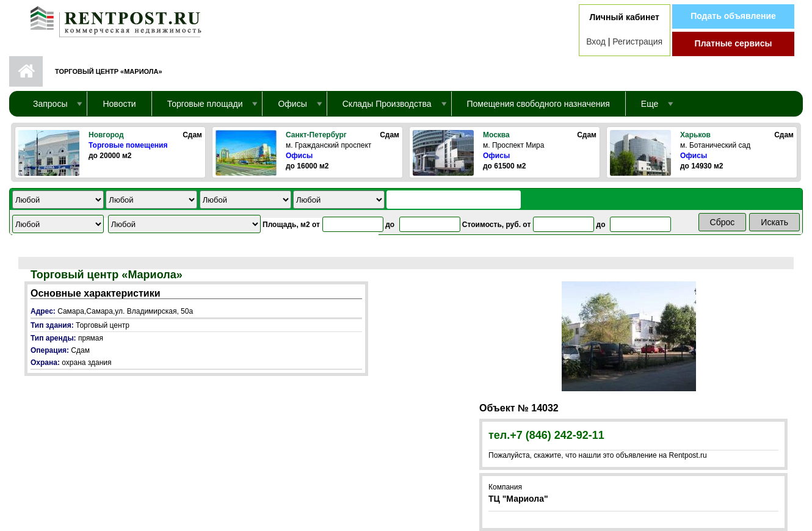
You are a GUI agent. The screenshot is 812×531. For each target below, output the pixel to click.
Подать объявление (733, 16)
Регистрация (637, 42)
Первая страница (26, 71)
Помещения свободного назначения (538, 104)
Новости (119, 104)
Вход (596, 42)
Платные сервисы (734, 43)
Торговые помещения (128, 145)
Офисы (299, 156)
